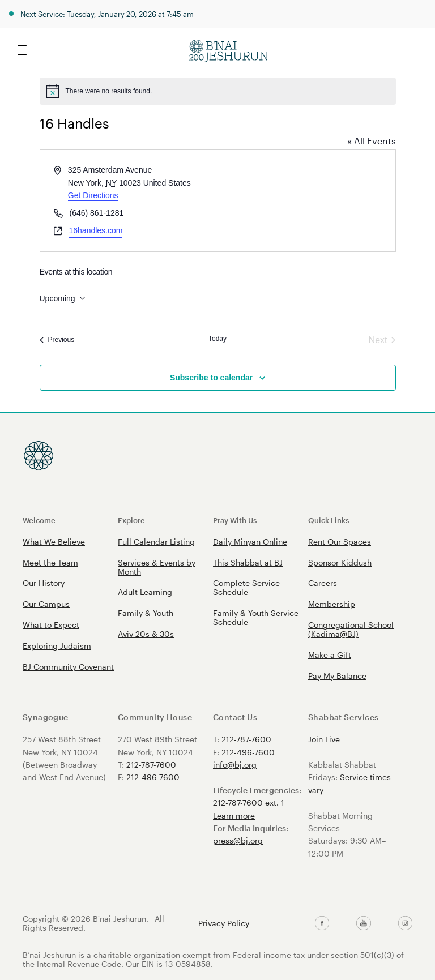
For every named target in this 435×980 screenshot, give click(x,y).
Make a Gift (330, 655)
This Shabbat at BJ (248, 562)
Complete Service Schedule (246, 587)
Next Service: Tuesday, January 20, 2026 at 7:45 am (107, 14)
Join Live (324, 739)
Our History (44, 583)
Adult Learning (145, 592)
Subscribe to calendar (211, 378)
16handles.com (96, 230)
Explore (131, 520)
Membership (332, 604)
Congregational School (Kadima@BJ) (351, 629)
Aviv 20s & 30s (146, 634)
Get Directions (93, 195)
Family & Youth (146, 613)
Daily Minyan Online (250, 542)
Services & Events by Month (157, 567)
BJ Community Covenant (68, 667)
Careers (323, 583)
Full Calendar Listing (156, 542)
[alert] (218, 91)
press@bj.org (238, 840)
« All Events (372, 141)
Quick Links (329, 520)
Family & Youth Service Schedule (256, 617)
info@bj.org (235, 765)
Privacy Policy (224, 923)
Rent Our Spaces (340, 542)
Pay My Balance (337, 676)
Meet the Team (50, 562)
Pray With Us (235, 520)
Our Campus (46, 604)
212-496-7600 (153, 777)
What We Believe (54, 542)
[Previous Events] (57, 340)
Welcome (39, 520)
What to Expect (51, 625)
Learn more (234, 816)
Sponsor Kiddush (340, 562)
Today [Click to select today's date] (217, 339)
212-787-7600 (151, 765)
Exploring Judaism (57, 646)
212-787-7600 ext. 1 (249, 803)
